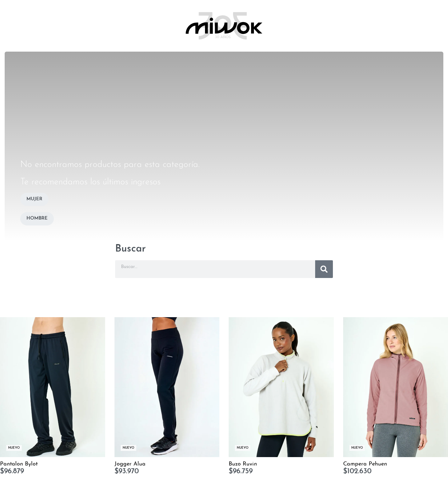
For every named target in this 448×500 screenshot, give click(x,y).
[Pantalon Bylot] (53, 387)
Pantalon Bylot (19, 464)
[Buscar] (324, 269)
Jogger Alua (130, 464)
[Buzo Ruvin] (281, 387)
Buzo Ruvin (243, 464)
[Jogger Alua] (167, 387)
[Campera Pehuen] (396, 387)
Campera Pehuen (365, 464)
